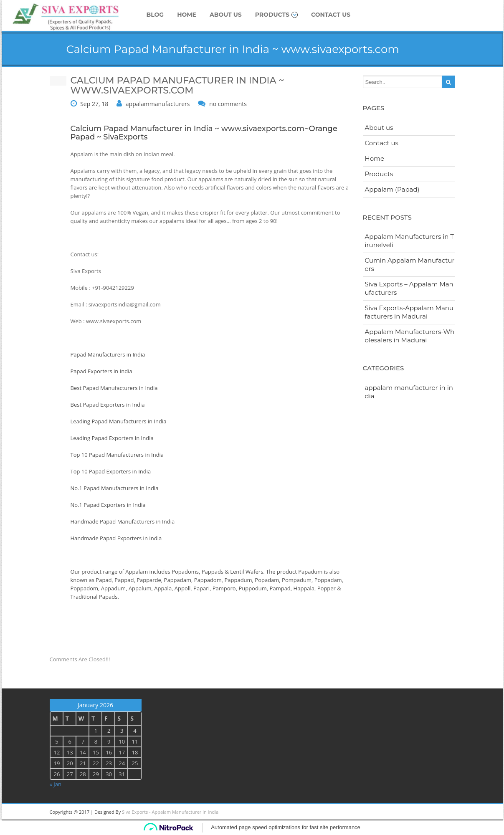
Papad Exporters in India (101, 371)
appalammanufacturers (158, 104)
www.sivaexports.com (263, 129)
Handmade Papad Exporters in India (116, 538)
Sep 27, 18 (94, 104)
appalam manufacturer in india (409, 392)
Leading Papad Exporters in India (112, 438)
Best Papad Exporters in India (108, 405)
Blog (155, 15)
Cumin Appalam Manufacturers (410, 264)
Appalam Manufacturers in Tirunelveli (409, 241)
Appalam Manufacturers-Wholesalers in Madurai (410, 336)
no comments (228, 104)
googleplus (407, 812)
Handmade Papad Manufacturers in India (123, 521)
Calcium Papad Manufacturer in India (142, 129)
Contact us (331, 15)
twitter (425, 812)
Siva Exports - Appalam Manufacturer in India (170, 812)
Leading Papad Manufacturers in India (119, 421)
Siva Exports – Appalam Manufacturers (409, 288)
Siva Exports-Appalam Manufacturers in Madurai (409, 312)
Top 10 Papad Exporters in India (111, 471)
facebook (444, 812)
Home (187, 15)
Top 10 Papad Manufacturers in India (117, 455)
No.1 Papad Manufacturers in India (115, 488)
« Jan (56, 784)
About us (226, 15)
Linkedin (388, 812)
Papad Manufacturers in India (108, 354)
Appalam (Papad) (392, 189)
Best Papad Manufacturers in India (114, 388)
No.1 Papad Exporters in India (108, 505)
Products (276, 15)
